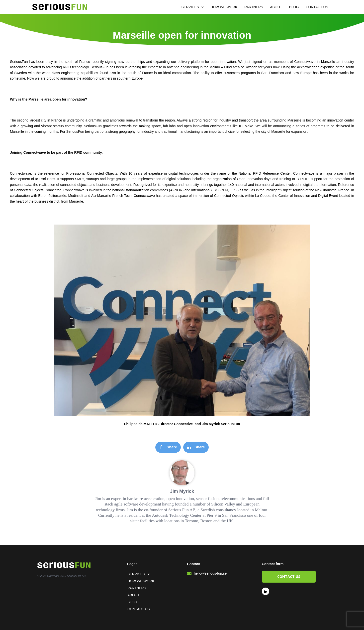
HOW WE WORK (224, 7)
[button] (168, 447)
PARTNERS (254, 7)
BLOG (294, 7)
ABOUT (276, 7)
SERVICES (190, 7)
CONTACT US (317, 7)
